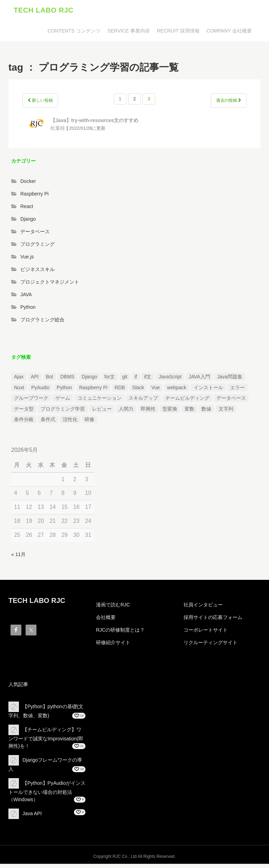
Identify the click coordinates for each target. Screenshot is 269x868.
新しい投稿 (40, 105)
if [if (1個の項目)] (136, 381)
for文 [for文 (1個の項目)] (110, 381)
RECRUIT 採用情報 (178, 35)
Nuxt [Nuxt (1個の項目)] (19, 391)
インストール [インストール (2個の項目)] (208, 391)
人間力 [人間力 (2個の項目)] (126, 413)
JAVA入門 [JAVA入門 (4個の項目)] (199, 381)
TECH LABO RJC (44, 12)
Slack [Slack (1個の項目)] (138, 391)
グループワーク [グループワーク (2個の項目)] (31, 402)
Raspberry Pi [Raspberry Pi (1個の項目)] (93, 391)
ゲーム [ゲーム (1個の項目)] (63, 402)
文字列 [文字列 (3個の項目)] (226, 413)
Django (28, 223)
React (27, 210)
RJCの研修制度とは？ (120, 634)
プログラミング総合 (42, 323)
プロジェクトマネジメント (50, 286)
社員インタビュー (203, 609)
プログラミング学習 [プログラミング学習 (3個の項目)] (63, 413)
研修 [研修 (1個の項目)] (89, 423)
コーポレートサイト (206, 634)
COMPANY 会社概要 (229, 35)
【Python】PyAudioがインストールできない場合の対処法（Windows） (47, 795)
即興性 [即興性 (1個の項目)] (148, 413)
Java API (32, 817)
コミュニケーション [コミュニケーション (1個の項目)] (99, 402)
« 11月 (18, 558)
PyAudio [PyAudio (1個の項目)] (40, 391)
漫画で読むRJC (113, 609)
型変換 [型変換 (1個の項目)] (170, 413)
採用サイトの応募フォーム (213, 621)
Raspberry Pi (35, 198)
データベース (35, 235)
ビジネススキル (37, 273)
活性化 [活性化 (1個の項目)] (70, 423)
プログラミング (37, 248)
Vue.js (27, 261)
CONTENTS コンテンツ (74, 35)
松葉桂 (58, 132)
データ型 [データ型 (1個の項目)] (24, 413)
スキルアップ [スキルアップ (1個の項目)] (143, 402)
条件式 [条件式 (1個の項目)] (48, 423)
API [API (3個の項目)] (35, 381)
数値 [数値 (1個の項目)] (206, 413)
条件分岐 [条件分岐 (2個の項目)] (24, 423)
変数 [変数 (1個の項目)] (189, 413)
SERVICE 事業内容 (129, 35)
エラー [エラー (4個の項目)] (237, 391)
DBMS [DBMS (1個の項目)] (67, 381)
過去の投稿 (229, 105)
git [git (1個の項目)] (125, 381)
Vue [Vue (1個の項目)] (156, 391)
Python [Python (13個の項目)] (64, 391)
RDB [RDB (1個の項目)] (120, 391)
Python (28, 311)
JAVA (26, 298)
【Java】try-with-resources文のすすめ (94, 124)
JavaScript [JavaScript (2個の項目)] (170, 381)
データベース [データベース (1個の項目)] (231, 402)
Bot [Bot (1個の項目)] (50, 381)
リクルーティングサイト (211, 647)
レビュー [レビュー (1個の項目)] (102, 413)
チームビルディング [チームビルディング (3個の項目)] (187, 402)
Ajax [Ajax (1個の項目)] (19, 381)
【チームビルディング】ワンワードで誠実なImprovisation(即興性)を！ (46, 742)
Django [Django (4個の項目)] (89, 381)
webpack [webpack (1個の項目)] (177, 391)
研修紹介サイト (113, 647)
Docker (28, 185)
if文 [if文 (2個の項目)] (148, 381)
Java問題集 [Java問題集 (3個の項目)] (230, 381)
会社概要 (106, 621)
